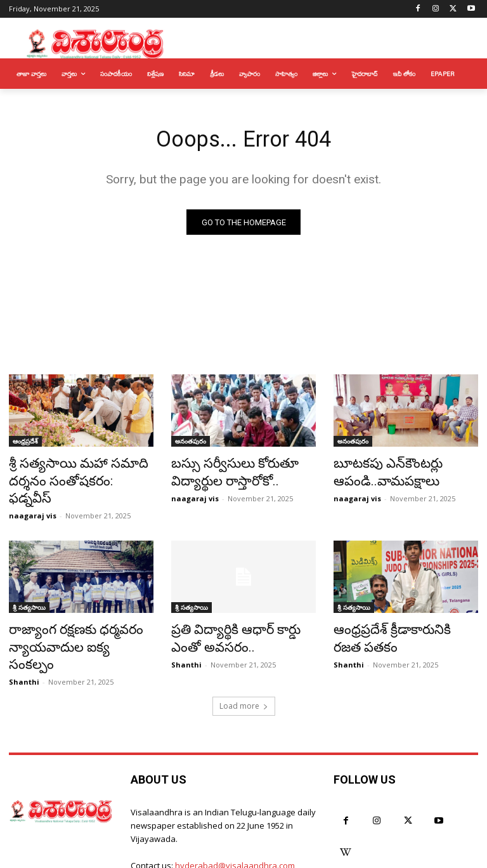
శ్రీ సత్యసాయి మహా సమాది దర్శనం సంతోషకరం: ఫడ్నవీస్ (70, 473)
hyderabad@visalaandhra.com (235, 821)
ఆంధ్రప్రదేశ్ (25, 445)
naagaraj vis (33, 495)
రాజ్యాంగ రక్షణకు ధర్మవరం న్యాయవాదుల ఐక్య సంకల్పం (69, 615)
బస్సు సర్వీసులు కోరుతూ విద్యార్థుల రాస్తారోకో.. (223, 473)
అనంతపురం (191, 445)
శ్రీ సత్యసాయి (29, 587)
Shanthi (24, 637)
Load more (244, 661)
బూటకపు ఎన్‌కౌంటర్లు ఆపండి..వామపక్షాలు (378, 473)
